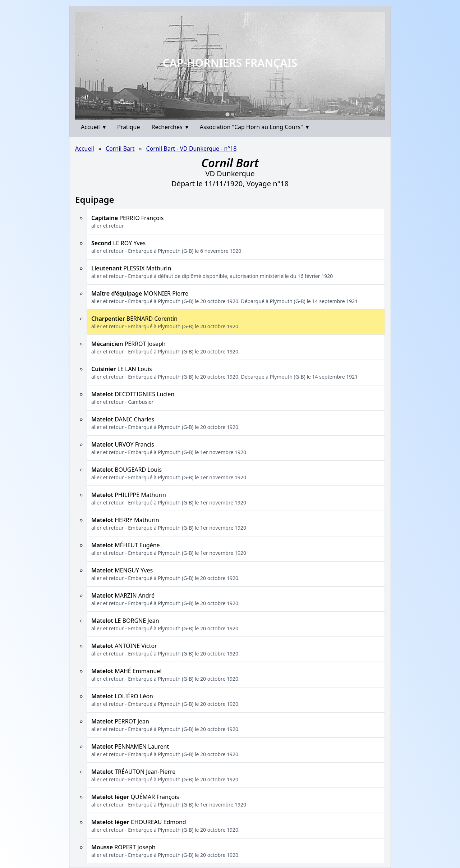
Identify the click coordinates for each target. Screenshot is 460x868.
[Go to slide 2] (233, 114)
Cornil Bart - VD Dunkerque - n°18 (192, 149)
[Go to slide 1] (227, 114)
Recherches (170, 127)
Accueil (93, 127)
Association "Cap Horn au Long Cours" (254, 127)
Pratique (129, 127)
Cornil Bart (120, 149)
